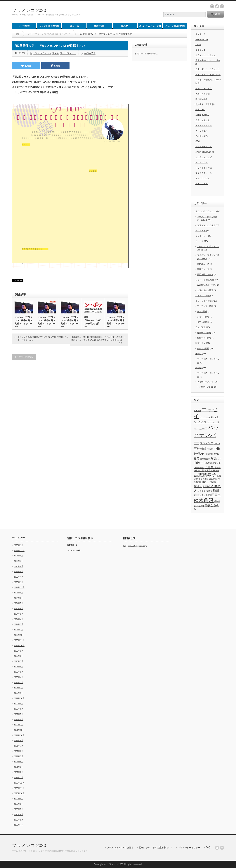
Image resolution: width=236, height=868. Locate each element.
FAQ (208, 847)
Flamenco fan (202, 39)
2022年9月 (19, 704)
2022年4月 (19, 719)
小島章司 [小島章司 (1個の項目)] (208, 463)
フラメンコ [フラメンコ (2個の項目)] (207, 443)
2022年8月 (19, 709)
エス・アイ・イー (204, 125)
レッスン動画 (203, 348)
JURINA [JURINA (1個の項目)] (197, 410)
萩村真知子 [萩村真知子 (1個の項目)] (203, 495)
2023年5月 (19, 672)
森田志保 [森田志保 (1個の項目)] (213, 479)
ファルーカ (201, 34)
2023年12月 (19, 635)
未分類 (198, 354)
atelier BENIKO (202, 115)
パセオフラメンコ (42, 53)
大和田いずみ (202, 136)
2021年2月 (19, 772)
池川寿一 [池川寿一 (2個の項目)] (204, 482)
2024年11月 (19, 587)
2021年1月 (19, 777)
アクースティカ (203, 120)
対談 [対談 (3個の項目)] (214, 458)
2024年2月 (19, 630)
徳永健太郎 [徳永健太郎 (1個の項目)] (199, 470)
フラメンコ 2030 (29, 10)
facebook (222, 6)
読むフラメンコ (68, 53)
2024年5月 (19, 614)
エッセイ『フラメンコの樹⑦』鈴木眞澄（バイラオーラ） (70, 322)
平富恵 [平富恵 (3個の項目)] (209, 467)
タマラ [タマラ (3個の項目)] (202, 422)
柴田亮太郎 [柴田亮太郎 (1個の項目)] (203, 479)
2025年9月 (19, 556)
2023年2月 (19, 688)
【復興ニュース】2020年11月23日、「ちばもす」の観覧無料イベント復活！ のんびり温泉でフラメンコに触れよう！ (97, 340)
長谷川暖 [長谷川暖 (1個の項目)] (200, 506)
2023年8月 (19, 656)
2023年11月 (19, 640)
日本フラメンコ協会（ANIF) (208, 75)
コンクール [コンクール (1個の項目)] (205, 417)
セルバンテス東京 (204, 89)
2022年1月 (19, 725)
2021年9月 (19, 740)
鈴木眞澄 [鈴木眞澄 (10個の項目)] (204, 500)
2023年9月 (19, 651)
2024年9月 (19, 593)
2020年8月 (19, 804)
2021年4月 (19, 762)
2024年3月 (19, 624)
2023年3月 (19, 682)
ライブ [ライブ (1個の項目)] (217, 443)
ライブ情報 (24, 26)
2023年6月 (19, 667)
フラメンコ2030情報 (175, 26)
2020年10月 (19, 793)
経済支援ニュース (205, 274)
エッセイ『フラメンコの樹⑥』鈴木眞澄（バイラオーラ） (116, 322)
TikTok (198, 45)
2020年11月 (19, 788)
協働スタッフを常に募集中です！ (156, 848)
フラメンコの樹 (203, 296)
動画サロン (100, 26)
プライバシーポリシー (189, 848)
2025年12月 (19, 551)
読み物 (125, 26)
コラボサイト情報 (205, 290)
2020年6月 (19, 814)
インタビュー (202, 236)
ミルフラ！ (201, 50)
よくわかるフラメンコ (150, 26)
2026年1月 (19, 545)
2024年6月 (19, 608)
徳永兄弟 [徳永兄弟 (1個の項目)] (209, 470)
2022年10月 (19, 698)
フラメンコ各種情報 (49, 26)
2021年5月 (19, 756)
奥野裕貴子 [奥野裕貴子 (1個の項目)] (205, 459)
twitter (217, 6)
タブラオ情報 (203, 322)
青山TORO (200, 110)
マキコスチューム (204, 173)
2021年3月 (19, 767)
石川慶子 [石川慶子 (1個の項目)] (202, 491)
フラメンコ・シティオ (206, 55)
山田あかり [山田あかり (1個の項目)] (199, 467)
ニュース (74, 26)
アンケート (201, 231)
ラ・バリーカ (202, 184)
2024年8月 (19, 598)
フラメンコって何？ (206, 225)
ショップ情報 (203, 317)
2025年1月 (19, 582)
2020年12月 (19, 783)
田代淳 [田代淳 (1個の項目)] (213, 482)
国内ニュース (203, 264)
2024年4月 (19, 619)
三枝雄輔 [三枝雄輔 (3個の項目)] (200, 449)
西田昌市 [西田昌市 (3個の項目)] (214, 495)
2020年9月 (19, 799)
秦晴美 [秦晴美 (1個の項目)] (209, 491)
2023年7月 (19, 661)
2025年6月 (19, 566)
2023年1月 (19, 693)
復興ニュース (203, 269)
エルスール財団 (203, 94)
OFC (198, 141)
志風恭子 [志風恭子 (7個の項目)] (207, 475)
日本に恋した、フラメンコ (208, 69)
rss (212, 6)
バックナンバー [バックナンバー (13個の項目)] (206, 435)
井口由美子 (90, 53)
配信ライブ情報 (204, 338)
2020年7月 (19, 809)
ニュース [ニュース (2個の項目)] (202, 428)
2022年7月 (19, 714)
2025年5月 (19, 571)
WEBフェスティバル (206, 285)
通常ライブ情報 (204, 333)
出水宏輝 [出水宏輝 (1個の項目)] (209, 454)
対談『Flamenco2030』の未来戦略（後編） (93, 322)
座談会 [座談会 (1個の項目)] (217, 467)
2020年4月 (19, 825)
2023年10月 (19, 645)
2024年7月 (19, 603)
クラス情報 (202, 311)
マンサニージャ (203, 178)
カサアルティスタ (204, 147)
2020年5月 (19, 820)
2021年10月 (19, 735)
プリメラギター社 (204, 168)
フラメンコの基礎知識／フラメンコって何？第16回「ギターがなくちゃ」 (43, 338)
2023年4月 (19, 677)
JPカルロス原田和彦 (205, 152)
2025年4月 (19, 577)
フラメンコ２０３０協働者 (120, 848)
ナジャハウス (202, 162)
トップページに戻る (24, 357)
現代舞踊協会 (202, 99)
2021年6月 (19, 751)
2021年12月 (19, 730)
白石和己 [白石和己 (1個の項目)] (207, 486)
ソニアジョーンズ (204, 157)
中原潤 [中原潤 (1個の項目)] (210, 449)
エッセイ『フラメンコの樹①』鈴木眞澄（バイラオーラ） (46, 322)
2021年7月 (19, 746)
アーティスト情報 (205, 306)
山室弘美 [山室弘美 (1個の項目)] (216, 463)
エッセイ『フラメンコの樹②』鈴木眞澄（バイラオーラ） (23, 322)
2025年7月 (19, 561)
